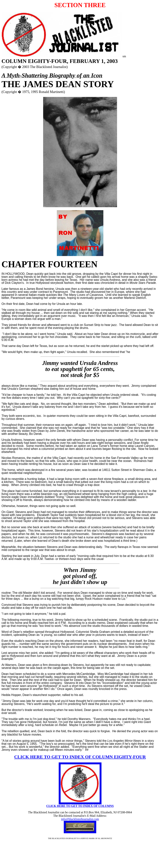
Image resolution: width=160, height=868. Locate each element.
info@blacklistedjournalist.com (80, 819)
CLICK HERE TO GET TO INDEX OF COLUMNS (80, 806)
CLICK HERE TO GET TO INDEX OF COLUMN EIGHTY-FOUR (80, 757)
